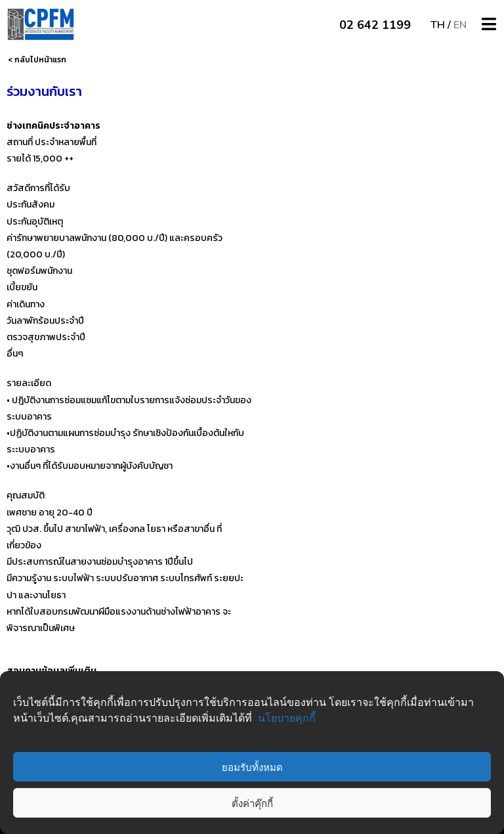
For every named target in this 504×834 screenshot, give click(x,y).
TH (438, 25)
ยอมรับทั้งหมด (252, 767)
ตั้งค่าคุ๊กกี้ (252, 803)
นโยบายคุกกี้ (287, 718)
